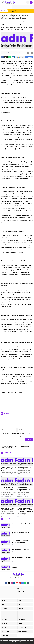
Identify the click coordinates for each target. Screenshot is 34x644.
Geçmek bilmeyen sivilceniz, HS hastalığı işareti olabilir (24, 489)
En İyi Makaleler (4, 640)
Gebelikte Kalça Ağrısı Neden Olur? (22, 524)
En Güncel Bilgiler (17, 642)
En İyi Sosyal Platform (14, 640)
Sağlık (28, 640)
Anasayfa (4, 20)
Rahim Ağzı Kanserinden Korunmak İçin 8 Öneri (8, 509)
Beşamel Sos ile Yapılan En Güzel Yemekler (21, 567)
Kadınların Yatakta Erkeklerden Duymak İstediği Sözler (21, 541)
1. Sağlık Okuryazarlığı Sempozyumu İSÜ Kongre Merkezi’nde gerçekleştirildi (25, 510)
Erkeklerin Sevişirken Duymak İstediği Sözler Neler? (23, 558)
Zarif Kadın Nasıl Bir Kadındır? (20, 549)
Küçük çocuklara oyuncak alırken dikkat (25, 468)
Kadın (32, 640)
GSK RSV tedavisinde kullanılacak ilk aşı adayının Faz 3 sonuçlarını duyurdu (9, 489)
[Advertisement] (17, 402)
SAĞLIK (10, 20)
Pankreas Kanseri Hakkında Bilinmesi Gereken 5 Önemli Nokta (9, 469)
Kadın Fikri (23, 640)
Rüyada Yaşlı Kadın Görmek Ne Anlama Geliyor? (21, 533)
